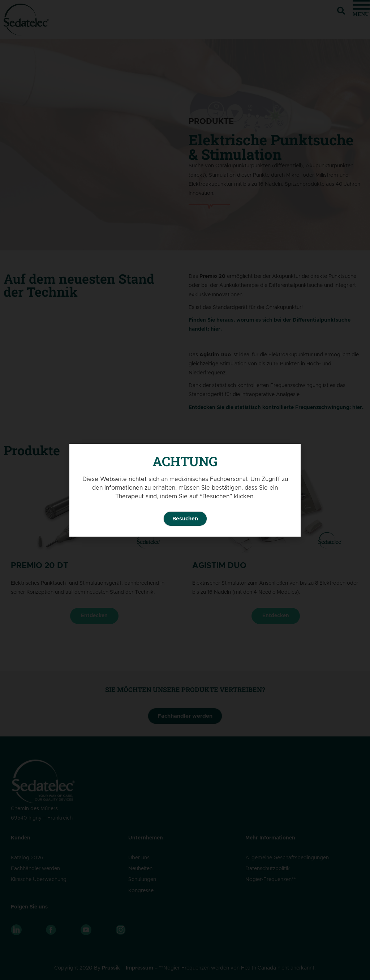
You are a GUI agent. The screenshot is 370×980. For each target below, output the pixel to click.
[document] (185, 490)
